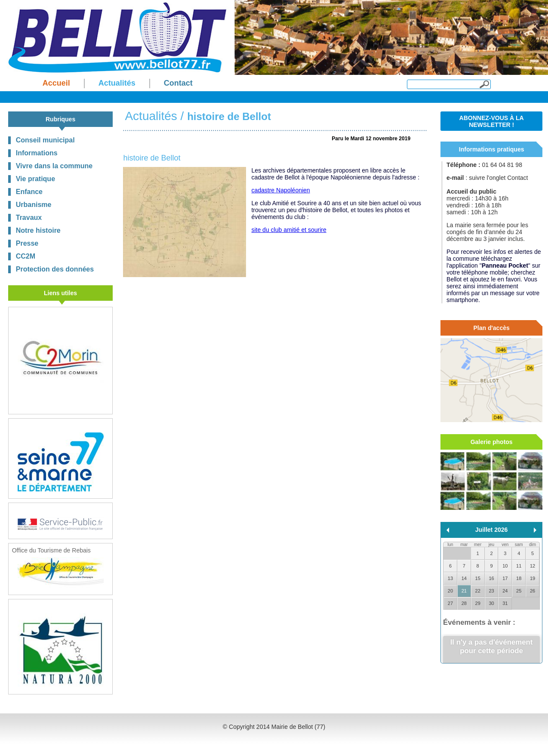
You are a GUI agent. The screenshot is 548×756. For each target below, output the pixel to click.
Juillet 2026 (492, 530)
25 (519, 591)
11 (519, 566)
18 (519, 578)
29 (478, 603)
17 (505, 578)
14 (464, 578)
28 (464, 603)
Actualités (151, 116)
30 (491, 603)
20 (450, 591)
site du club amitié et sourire (289, 230)
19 (533, 578)
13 (450, 578)
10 (505, 566)
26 (533, 591)
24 (505, 591)
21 (464, 591)
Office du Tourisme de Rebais (58, 567)
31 (505, 603)
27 (450, 603)
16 (491, 578)
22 (478, 591)
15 (478, 578)
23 (491, 591)
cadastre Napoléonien (280, 190)
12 (533, 566)
